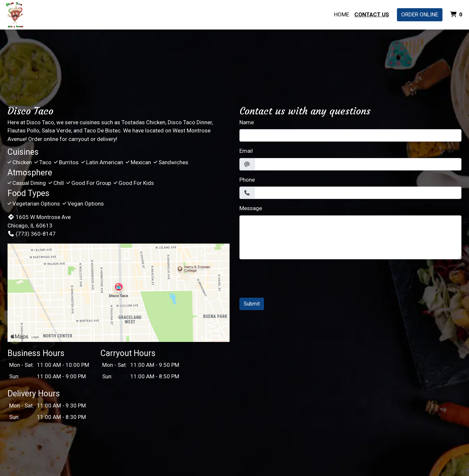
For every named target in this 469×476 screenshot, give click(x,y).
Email (246, 151)
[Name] (350, 135)
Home (342, 14)
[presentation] (289, 277)
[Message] (350, 237)
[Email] (358, 164)
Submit (252, 304)
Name (247, 122)
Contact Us (372, 14)
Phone (247, 180)
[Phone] (358, 193)
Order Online (420, 14)
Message (251, 208)
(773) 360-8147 (32, 234)
